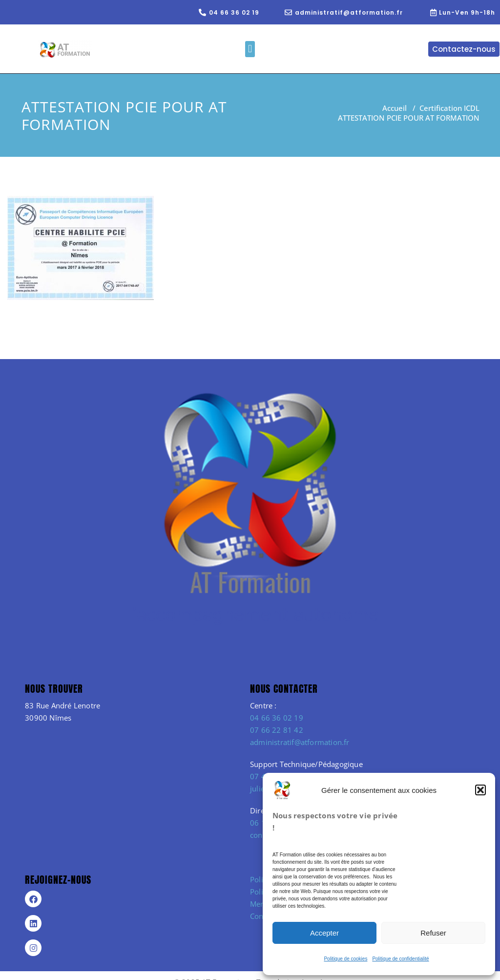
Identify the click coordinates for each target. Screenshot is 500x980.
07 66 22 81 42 (277, 730)
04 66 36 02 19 (277, 718)
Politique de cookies (345, 959)
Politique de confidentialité (400, 959)
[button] (480, 790)
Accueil (395, 108)
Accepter (324, 933)
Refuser (433, 933)
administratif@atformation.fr (300, 742)
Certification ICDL (449, 108)
